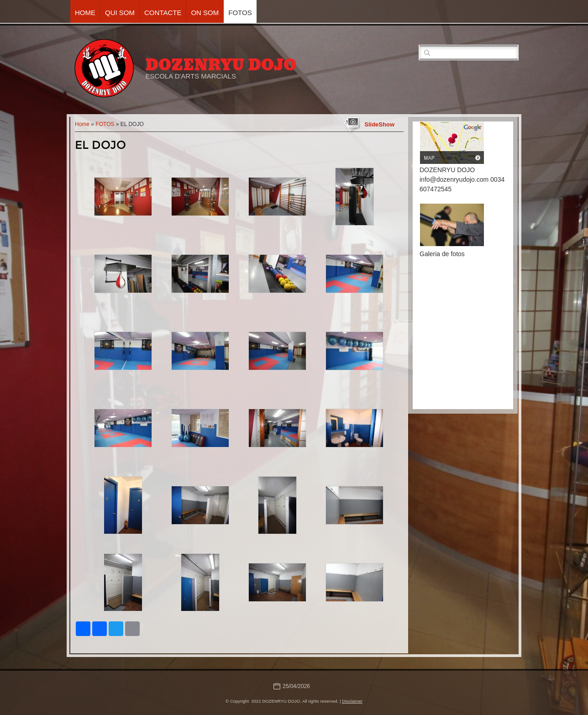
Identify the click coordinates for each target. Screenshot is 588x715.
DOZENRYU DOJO (221, 65)
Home (85, 13)
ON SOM (205, 13)
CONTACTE (163, 13)
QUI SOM (120, 13)
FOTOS (240, 13)
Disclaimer (352, 701)
